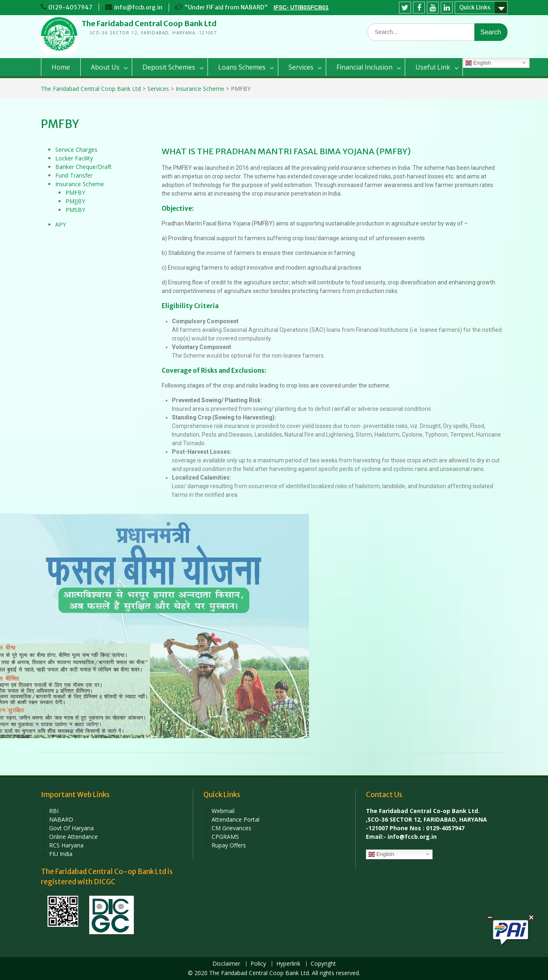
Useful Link (433, 67)
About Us (105, 67)
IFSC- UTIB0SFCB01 (301, 7)
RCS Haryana (66, 845)
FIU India (61, 854)
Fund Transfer (74, 175)
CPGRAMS (225, 837)
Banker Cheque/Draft (83, 167)
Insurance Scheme (80, 184)
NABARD (61, 819)
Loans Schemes (242, 67)
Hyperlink (288, 964)
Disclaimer (226, 964)
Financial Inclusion (364, 67)
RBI (54, 811)
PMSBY (75, 210)
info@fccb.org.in (138, 7)
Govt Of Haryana (71, 828)
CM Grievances (231, 828)
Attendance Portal (236, 819)
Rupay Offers (229, 845)
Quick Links (475, 7)
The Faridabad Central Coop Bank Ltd (149, 24)
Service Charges (76, 150)
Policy (258, 964)
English (478, 63)
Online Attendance (73, 837)
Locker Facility (74, 158)
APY (61, 224)
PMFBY (75, 193)
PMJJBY (75, 201)
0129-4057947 (70, 7)
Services (301, 67)
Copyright (323, 964)
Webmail (223, 811)
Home (61, 67)
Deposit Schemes (169, 67)
